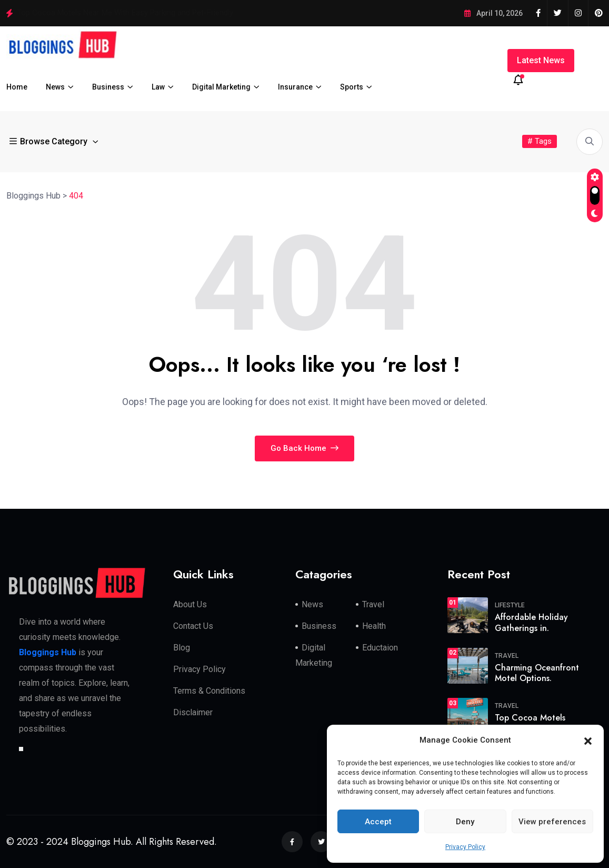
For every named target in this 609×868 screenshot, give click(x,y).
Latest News (541, 60)
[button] (588, 741)
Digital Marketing (221, 87)
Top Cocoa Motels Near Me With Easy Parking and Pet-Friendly (125, 13)
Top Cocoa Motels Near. (530, 723)
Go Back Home (304, 448)
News (55, 87)
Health (374, 626)
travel (507, 656)
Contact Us (193, 626)
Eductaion (380, 648)
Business (108, 87)
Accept (378, 822)
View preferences (552, 822)
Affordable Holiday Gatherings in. (531, 623)
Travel (373, 604)
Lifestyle (510, 605)
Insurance (295, 87)
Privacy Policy (465, 847)
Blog (182, 648)
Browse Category (49, 141)
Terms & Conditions (209, 691)
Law (158, 87)
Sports (352, 87)
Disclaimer (193, 712)
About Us (190, 604)
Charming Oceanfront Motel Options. (537, 673)
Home (17, 87)
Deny (465, 822)
